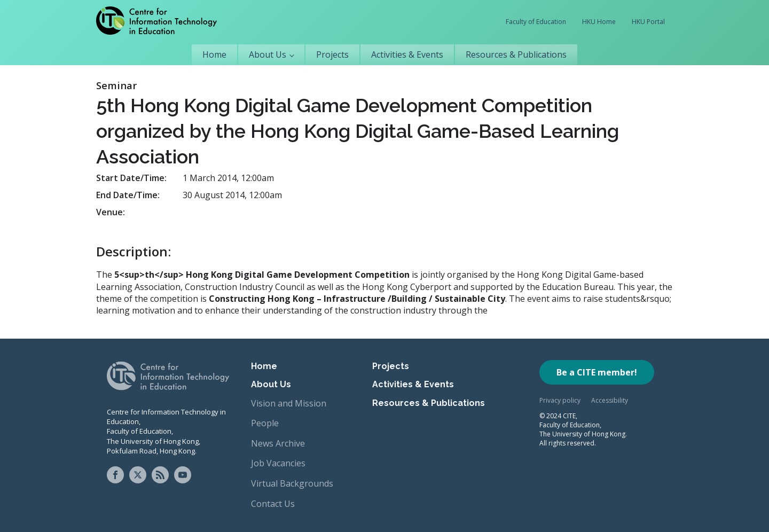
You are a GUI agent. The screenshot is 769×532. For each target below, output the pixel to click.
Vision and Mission (289, 403)
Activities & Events (407, 54)
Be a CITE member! (597, 372)
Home (214, 54)
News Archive (278, 443)
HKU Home (599, 22)
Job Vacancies (278, 463)
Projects (332, 54)
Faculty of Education (536, 22)
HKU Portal (648, 22)
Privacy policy (560, 400)
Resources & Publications (516, 54)
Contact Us (273, 504)
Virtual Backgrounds (292, 483)
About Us (268, 54)
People (265, 423)
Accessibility (610, 400)
